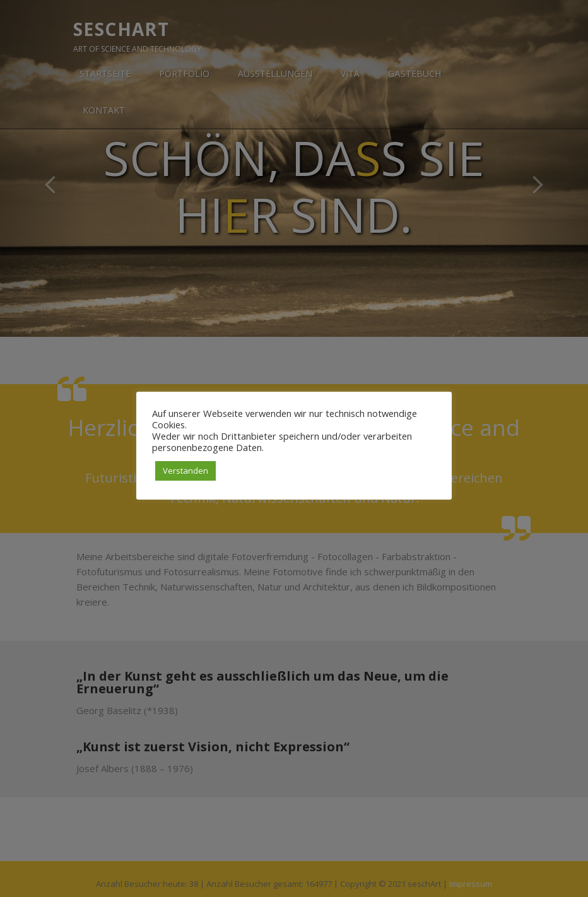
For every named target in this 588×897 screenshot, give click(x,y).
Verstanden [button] (185, 471)
